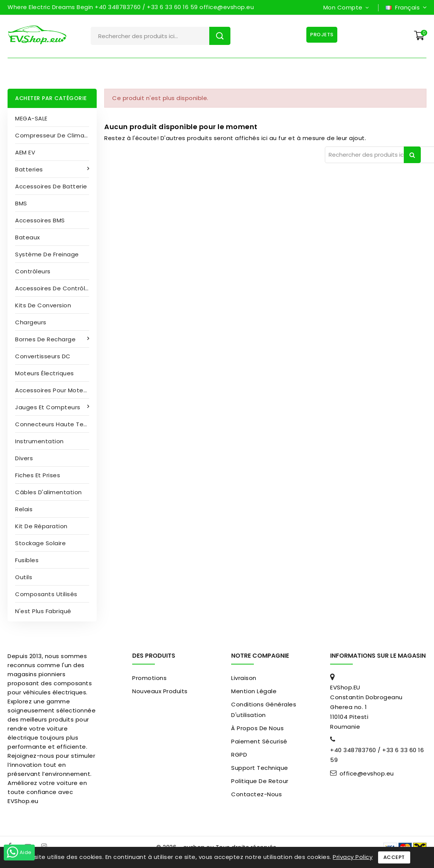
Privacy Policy (353, 857)
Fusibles (27, 560)
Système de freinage (47, 254)
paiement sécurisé (259, 741)
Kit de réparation (41, 526)
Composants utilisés (46, 594)
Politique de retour (260, 781)
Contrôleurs (33, 271)
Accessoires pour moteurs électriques (56, 390)
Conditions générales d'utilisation (264, 710)
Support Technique (260, 768)
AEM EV (25, 152)
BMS (21, 203)
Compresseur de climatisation (56, 135)
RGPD (239, 755)
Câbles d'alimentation (49, 492)
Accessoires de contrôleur (55, 288)
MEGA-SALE (31, 118)
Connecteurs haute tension (56, 424)
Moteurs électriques (45, 373)
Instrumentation (39, 441)
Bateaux (28, 237)
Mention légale (254, 691)
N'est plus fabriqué (43, 611)
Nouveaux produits (160, 691)
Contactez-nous (256, 794)
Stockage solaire (40, 543)
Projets (321, 35)
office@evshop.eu (367, 774)
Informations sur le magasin (378, 656)
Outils (24, 577)
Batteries (30, 169)
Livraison (244, 678)
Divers (24, 458)
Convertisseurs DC (43, 356)
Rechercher (220, 36)
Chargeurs (31, 322)
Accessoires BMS (40, 220)
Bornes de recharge (46, 339)
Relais (24, 509)
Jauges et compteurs (49, 407)
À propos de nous (257, 728)
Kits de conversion (43, 305)
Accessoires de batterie (51, 186)
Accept (394, 857)
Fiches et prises (38, 475)
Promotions (149, 678)
